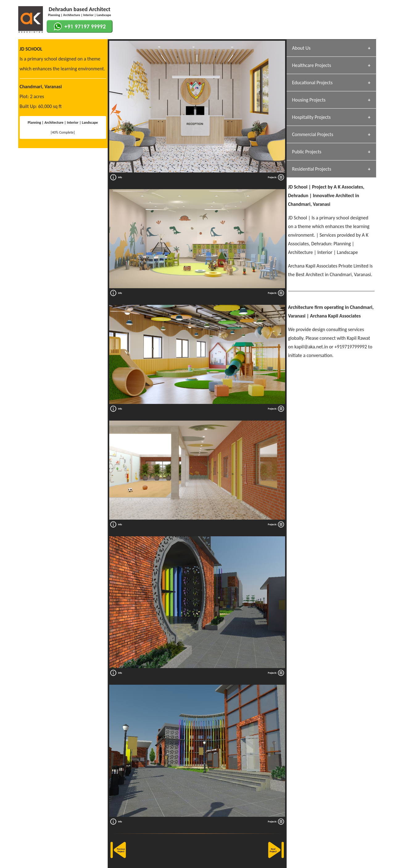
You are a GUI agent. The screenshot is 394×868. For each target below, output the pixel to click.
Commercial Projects (313, 134)
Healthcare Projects (312, 65)
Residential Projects (312, 169)
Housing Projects (309, 100)
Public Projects (307, 152)
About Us (301, 48)
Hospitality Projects (311, 117)
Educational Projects (312, 83)
